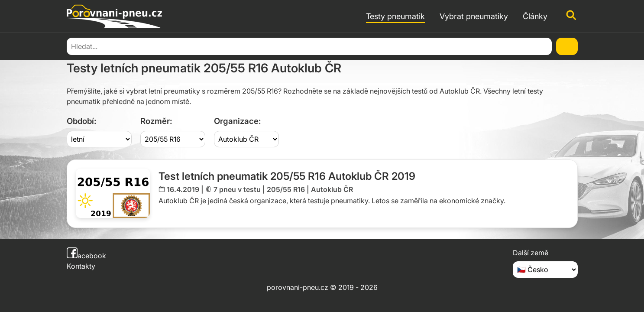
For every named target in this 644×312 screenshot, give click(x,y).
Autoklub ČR (332, 189)
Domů (76, 46)
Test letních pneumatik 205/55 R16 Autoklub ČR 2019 (287, 176)
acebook (86, 256)
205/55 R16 (286, 189)
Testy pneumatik (117, 46)
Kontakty (81, 266)
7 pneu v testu (237, 189)
